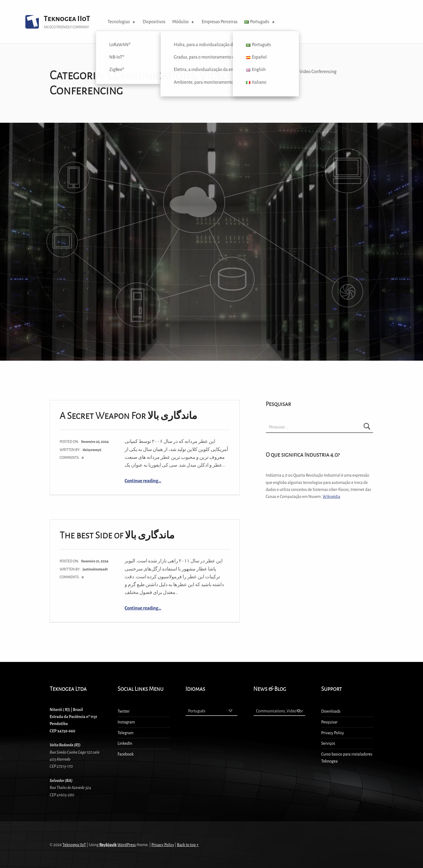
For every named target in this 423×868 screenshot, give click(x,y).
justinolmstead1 (95, 569)
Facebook (126, 754)
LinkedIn (125, 743)
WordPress (127, 845)
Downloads (331, 711)
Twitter (124, 711)
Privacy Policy (333, 733)
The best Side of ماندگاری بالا (117, 535)
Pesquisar (329, 722)
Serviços (328, 743)
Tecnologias (122, 22)
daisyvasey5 (92, 450)
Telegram (126, 733)
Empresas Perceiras (219, 22)
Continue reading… (143, 481)
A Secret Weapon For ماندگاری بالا (128, 416)
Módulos (183, 22)
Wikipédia (331, 497)
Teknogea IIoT (67, 19)
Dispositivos (154, 22)
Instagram (126, 722)
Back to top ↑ (188, 845)
